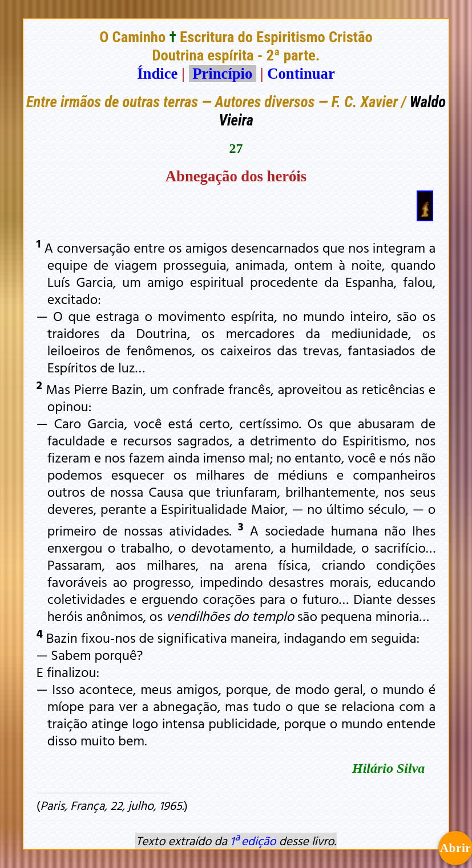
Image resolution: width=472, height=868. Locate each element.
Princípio (223, 74)
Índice (157, 74)
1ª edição (253, 841)
